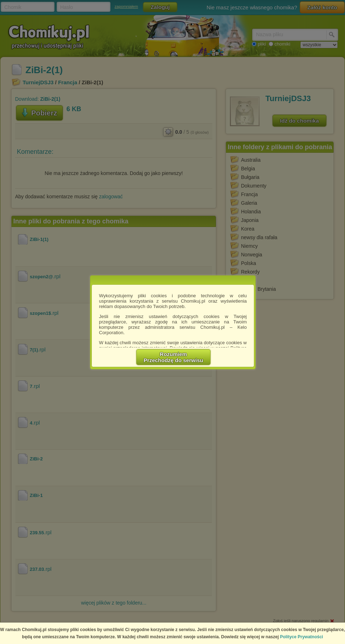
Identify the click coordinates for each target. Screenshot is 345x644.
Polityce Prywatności (302, 637)
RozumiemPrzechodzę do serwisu (174, 357)
